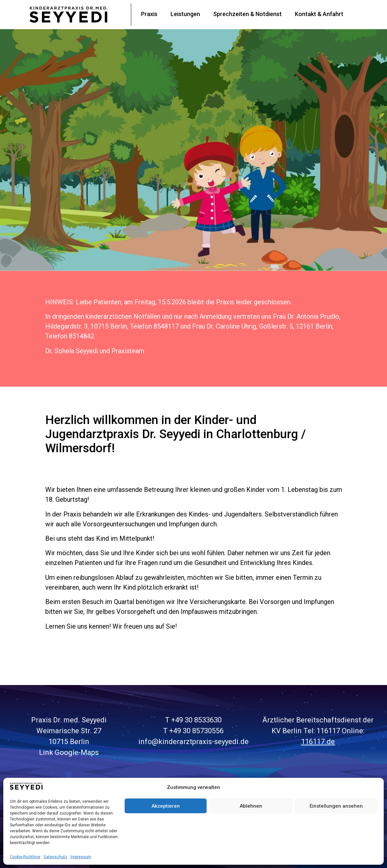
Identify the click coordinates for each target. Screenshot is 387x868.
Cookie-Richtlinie (25, 857)
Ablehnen (251, 806)
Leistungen (185, 14)
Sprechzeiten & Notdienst (247, 14)
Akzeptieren (166, 806)
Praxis (149, 14)
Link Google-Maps (69, 752)
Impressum (81, 857)
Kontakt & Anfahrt (319, 14)
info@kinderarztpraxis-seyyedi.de (193, 742)
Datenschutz (55, 857)
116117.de (318, 742)
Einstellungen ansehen (336, 806)
